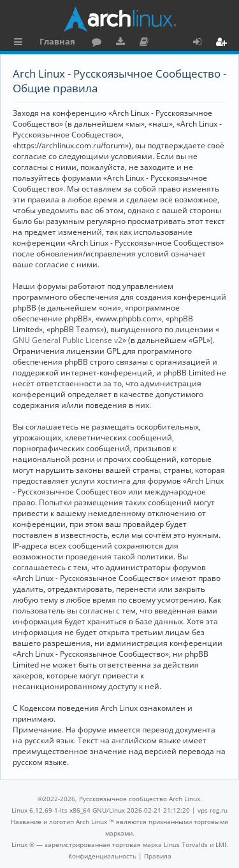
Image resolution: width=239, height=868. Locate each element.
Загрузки (123, 43)
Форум (99, 43)
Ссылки (21, 43)
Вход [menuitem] (202, 43)
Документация (146, 43)
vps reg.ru (213, 810)
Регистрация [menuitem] (224, 43)
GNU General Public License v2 (68, 340)
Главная (57, 41)
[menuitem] (102, 856)
